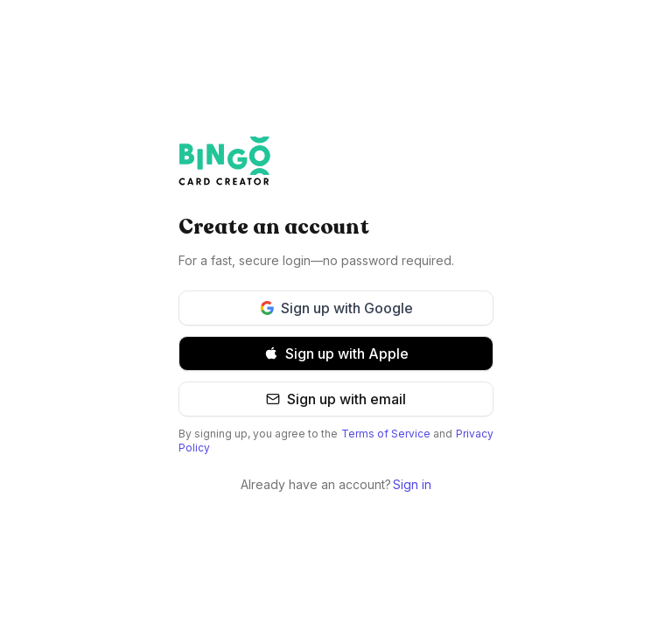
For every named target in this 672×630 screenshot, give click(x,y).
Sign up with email (336, 399)
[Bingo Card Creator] (336, 161)
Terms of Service (386, 434)
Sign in (412, 484)
